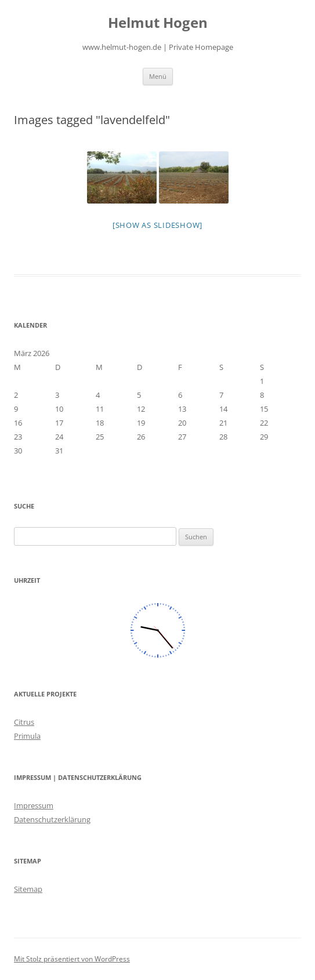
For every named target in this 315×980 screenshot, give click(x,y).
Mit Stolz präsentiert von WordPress (72, 959)
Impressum (34, 805)
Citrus (24, 722)
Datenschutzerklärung (52, 819)
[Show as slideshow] (157, 225)
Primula (27, 736)
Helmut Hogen (158, 23)
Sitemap (28, 889)
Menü (158, 76)
